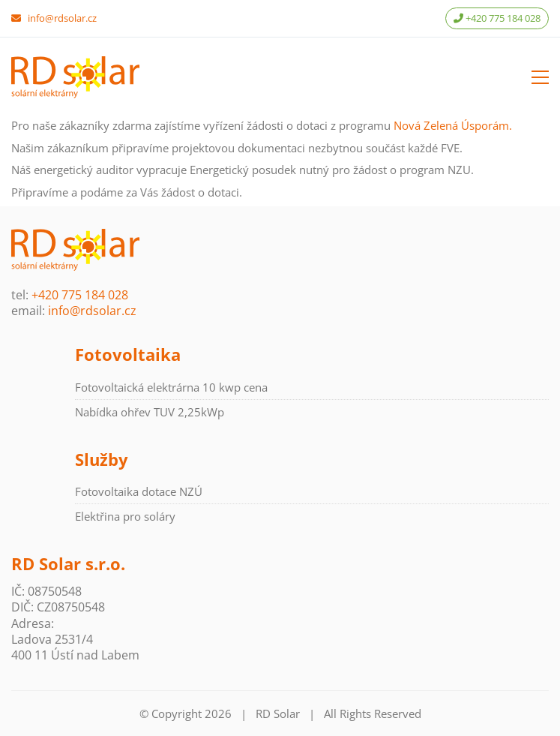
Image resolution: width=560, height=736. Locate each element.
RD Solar (278, 713)
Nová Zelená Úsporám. (453, 125)
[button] (540, 77)
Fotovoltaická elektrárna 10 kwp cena (171, 387)
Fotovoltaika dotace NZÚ (139, 491)
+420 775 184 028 (497, 18)
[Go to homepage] (75, 77)
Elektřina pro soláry (125, 516)
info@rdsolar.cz (62, 18)
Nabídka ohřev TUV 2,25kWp (150, 412)
